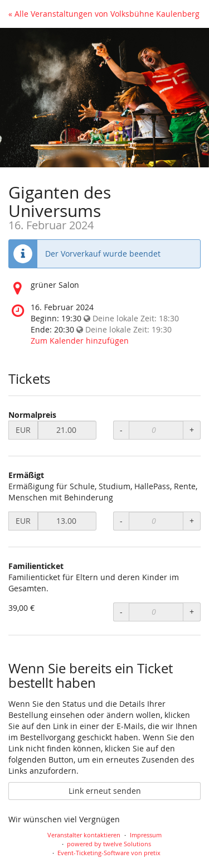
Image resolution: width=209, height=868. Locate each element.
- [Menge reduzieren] (121, 430)
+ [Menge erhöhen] (192, 430)
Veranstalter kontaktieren (84, 835)
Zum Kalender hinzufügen (80, 341)
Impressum (146, 835)
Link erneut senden (105, 791)
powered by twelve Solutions (109, 844)
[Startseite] (104, 98)
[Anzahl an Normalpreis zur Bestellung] (156, 430)
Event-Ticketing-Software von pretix (109, 853)
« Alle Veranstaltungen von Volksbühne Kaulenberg (104, 14)
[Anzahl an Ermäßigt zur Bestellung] (156, 521)
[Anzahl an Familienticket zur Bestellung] (156, 612)
